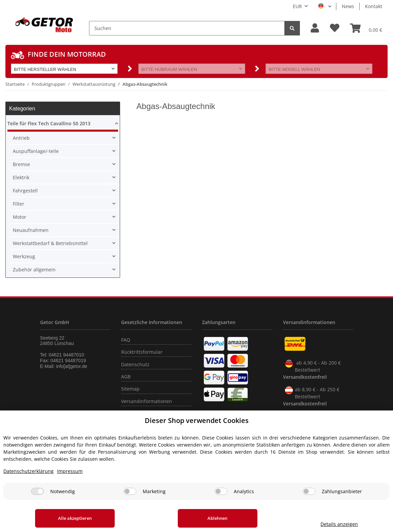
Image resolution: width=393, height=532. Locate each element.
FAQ (126, 340)
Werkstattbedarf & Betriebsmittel (50, 243)
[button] (315, 28)
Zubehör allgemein (34, 270)
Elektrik (21, 177)
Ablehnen (211, 518)
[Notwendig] (37, 491)
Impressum (70, 471)
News (348, 6)
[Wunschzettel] (335, 28)
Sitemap (130, 389)
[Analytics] (221, 491)
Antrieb (21, 138)
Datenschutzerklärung (29, 471)
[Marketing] (130, 491)
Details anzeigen (335, 524)
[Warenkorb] (366, 28)
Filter (19, 204)
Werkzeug (24, 256)
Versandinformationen (147, 401)
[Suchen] (187, 28)
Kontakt (374, 6)
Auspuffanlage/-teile (36, 151)
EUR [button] (297, 6)
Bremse (21, 164)
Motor (20, 217)
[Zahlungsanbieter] (309, 491)
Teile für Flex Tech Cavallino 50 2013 (49, 123)
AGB (126, 377)
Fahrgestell (25, 191)
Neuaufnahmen (31, 230)
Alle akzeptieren (73, 518)
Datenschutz (135, 364)
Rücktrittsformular (142, 352)
